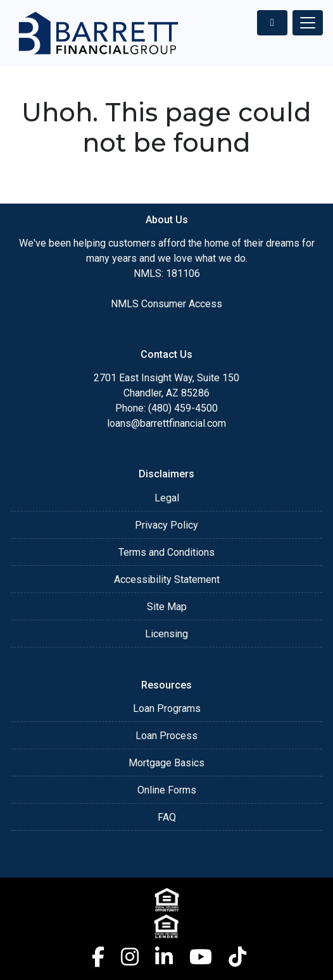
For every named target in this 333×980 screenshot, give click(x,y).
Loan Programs (167, 708)
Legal (167, 498)
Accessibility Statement (167, 579)
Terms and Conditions (166, 552)
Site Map (167, 607)
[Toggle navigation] (308, 23)
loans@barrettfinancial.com (166, 423)
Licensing (166, 634)
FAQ (167, 817)
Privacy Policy (166, 525)
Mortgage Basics (166, 763)
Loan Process (166, 736)
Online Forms (167, 790)
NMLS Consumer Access (166, 304)
